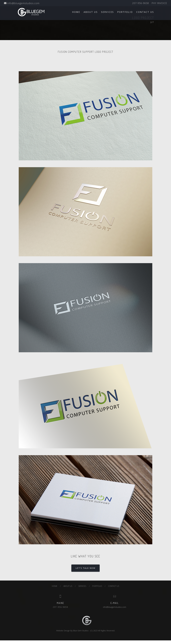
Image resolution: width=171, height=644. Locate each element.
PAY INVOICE (159, 3)
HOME (76, 12)
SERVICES (107, 12)
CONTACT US (145, 12)
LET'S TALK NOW (85, 568)
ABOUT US (91, 12)
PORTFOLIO (125, 12)
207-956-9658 (141, 3)
